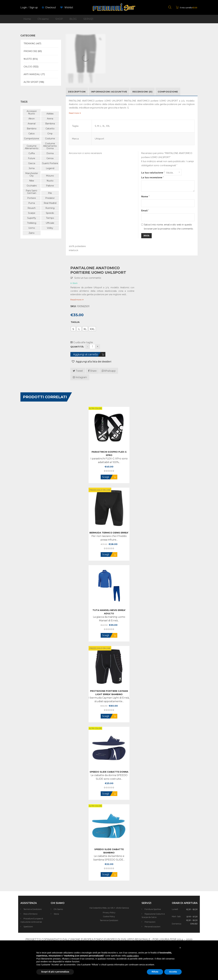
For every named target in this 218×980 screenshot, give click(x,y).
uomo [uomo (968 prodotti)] (32, 228)
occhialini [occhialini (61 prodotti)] (32, 186)
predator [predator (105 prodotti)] (50, 198)
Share (92, 371)
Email (145, 211)
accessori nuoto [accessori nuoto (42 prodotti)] (32, 112)
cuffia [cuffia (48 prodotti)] (32, 153)
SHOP (59, 19)
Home (27, 19)
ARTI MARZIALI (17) (34, 74)
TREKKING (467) (32, 44)
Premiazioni (150, 922)
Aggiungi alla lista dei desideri (93, 362)
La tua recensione (152, 178)
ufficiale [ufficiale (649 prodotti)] (50, 223)
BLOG (73, 19)
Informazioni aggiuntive (109, 92)
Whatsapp (109, 371)
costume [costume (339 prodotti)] (50, 139)
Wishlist (67, 7)
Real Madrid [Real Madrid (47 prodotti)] (50, 203)
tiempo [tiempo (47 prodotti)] (50, 218)
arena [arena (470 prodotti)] (50, 119)
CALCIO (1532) (31, 67)
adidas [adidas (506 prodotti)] (50, 114)
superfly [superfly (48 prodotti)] (32, 218)
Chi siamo (43, 19)
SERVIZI (88, 19)
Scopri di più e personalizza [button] (55, 972)
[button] (180, 948)
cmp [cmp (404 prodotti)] (50, 134)
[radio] (73, 329)
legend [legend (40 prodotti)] (50, 168)
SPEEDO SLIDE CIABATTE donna (109, 772)
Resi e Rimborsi (30, 914)
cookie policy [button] (133, 956)
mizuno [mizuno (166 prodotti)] (50, 176)
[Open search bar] (170, 7)
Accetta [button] (173, 972)
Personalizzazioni (152, 927)
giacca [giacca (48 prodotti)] (32, 163)
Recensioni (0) (142, 92)
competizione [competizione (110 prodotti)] (32, 139)
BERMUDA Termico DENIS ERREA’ (109, 533)
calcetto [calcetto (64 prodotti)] (50, 129)
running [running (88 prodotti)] (50, 208)
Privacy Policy (109, 913)
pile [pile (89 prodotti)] (50, 193)
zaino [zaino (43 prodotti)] (32, 233)
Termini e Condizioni (33, 909)
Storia (56, 914)
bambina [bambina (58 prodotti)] (50, 124)
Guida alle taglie (82, 342)
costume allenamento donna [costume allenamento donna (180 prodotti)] (50, 146)
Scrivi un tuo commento (88, 278)
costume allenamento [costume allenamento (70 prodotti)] (32, 147)
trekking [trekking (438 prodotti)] (32, 223)
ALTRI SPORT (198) (34, 82)
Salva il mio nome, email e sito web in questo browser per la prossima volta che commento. (169, 227)
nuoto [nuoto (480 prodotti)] (50, 181)
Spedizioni (28, 927)
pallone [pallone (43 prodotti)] (50, 186)
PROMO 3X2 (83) (33, 51)
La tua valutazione (153, 173)
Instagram (80, 377)
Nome (145, 197)
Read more (76, 300)
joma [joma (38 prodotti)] (32, 168)
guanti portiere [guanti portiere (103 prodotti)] (50, 163)
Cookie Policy (109, 916)
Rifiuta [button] (155, 972)
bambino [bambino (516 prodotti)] (32, 129)
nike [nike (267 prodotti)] (32, 181)
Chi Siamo (58, 909)
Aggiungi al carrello (86, 354)
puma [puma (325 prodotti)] (32, 203)
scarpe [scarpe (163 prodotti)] (32, 213)
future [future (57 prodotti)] (32, 158)
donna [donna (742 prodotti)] (50, 153)
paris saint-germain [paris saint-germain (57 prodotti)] (32, 192)
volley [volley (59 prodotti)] (50, 228)
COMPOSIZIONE (168, 92)
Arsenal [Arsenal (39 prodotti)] (32, 124)
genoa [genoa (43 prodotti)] (50, 158)
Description (77, 92)
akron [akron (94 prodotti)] (32, 119)
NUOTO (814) (31, 59)
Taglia (75, 322)
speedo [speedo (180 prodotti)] (50, 213)
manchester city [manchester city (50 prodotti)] (32, 174)
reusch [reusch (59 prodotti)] (32, 208)
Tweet (78, 371)
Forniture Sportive (153, 909)
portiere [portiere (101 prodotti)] (32, 198)
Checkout (50, 7)
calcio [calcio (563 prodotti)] (32, 134)
